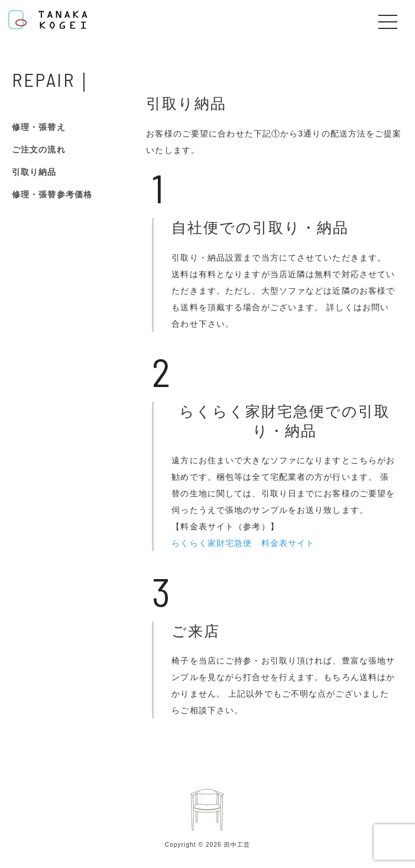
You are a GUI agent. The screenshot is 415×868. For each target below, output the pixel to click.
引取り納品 (34, 172)
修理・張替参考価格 (52, 194)
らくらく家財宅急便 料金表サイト (243, 543)
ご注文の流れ (39, 149)
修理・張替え (39, 127)
